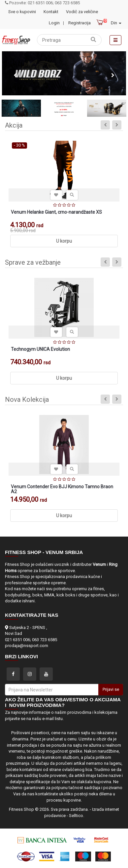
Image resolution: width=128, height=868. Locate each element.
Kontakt (51, 12)
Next (113, 75)
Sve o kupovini (22, 12)
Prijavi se (111, 689)
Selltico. (77, 816)
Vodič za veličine (82, 12)
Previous (15, 75)
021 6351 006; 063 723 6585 (31, 640)
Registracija (80, 23)
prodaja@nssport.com (27, 646)
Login (54, 23)
